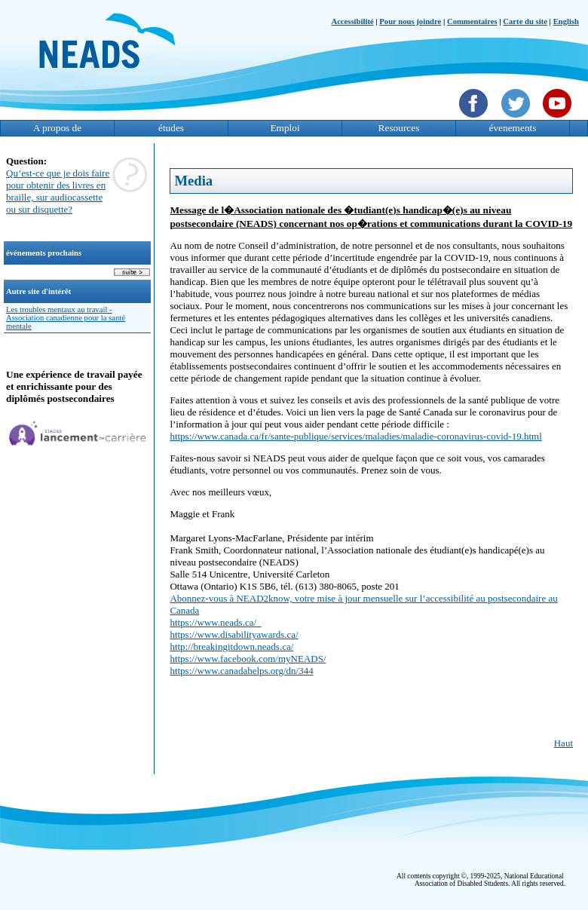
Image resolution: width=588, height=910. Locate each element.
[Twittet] (518, 119)
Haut (563, 743)
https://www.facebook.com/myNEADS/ (248, 659)
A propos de (57, 128)
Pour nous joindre (410, 21)
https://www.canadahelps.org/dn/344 (241, 671)
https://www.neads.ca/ (215, 622)
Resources (399, 128)
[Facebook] (475, 119)
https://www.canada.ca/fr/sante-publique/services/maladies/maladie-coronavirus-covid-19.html (355, 436)
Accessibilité (352, 21)
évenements (513, 128)
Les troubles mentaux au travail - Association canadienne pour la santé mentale (66, 318)
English (566, 21)
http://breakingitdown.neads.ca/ (231, 646)
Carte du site (525, 21)
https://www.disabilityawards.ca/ (234, 634)
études (171, 128)
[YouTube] (559, 119)
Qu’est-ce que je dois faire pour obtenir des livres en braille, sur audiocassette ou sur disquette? (58, 191)
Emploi (285, 128)
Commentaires (472, 21)
